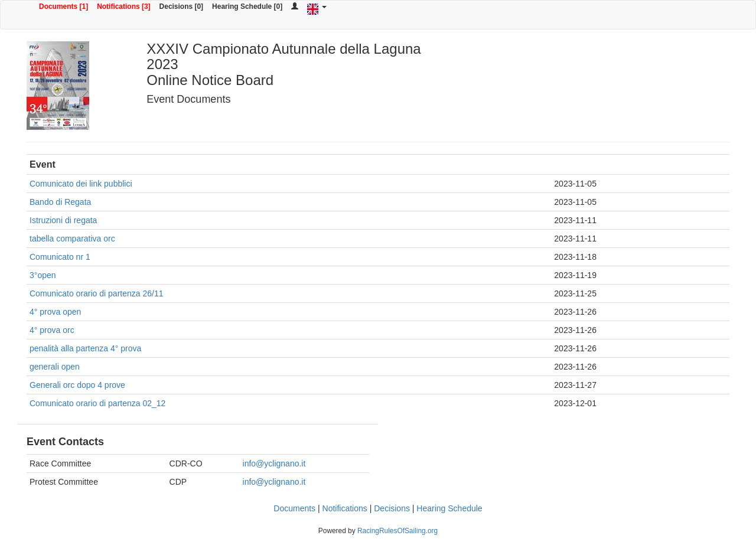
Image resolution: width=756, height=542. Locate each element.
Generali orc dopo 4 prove (77, 385)
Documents (294, 508)
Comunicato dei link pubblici (81, 184)
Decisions (392, 508)
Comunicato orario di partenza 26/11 (96, 293)
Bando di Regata (60, 202)
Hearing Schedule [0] (247, 6)
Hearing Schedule (449, 508)
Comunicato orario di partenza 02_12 (97, 403)
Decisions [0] (182, 6)
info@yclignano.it (274, 463)
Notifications (345, 508)
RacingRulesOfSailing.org (397, 531)
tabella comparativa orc (72, 239)
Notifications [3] (123, 6)
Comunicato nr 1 (60, 257)
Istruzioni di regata (63, 220)
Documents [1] (63, 6)
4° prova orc (52, 330)
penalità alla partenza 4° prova (85, 348)
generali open (55, 367)
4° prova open (55, 312)
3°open (43, 275)
